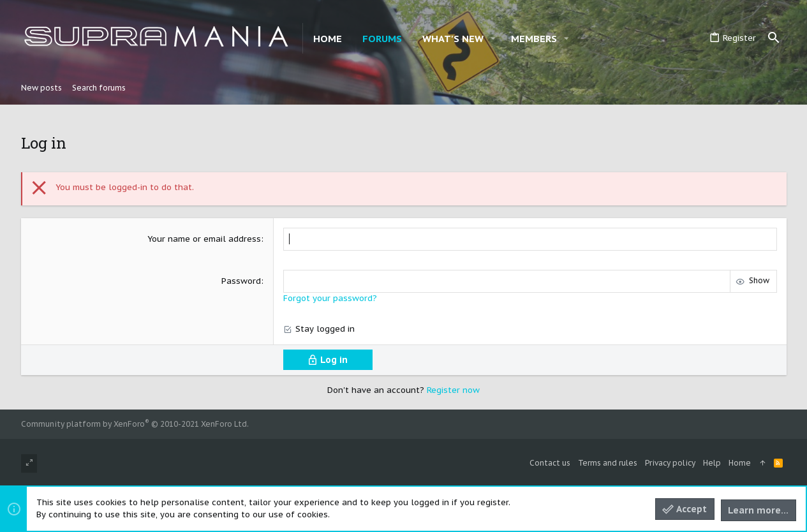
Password (241, 281)
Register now (453, 390)
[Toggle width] (29, 463)
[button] (493, 39)
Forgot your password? (330, 298)
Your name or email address (204, 239)
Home (740, 463)
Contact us (550, 463)
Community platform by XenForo (135, 424)
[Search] (774, 38)
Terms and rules (608, 463)
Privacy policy (670, 463)
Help (712, 463)
